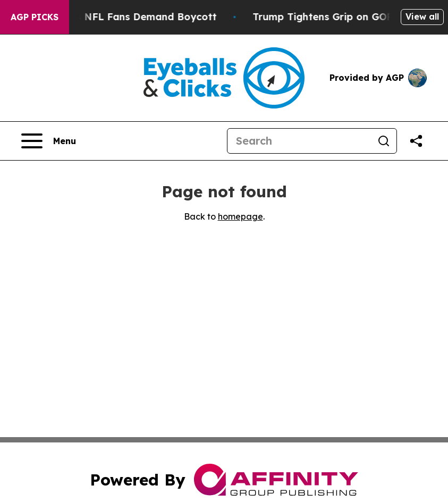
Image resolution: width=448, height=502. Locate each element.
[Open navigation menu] (49, 141)
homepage (240, 216)
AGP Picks (35, 17)
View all (422, 16)
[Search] (299, 141)
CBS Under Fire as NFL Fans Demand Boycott (119, 17)
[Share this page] (416, 141)
